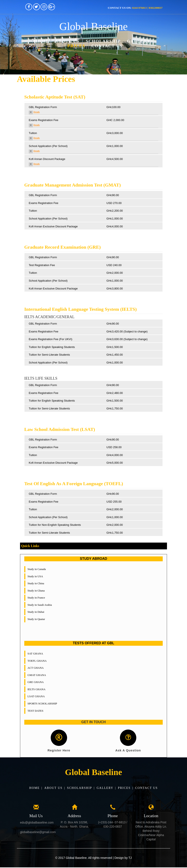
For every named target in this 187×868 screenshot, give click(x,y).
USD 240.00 (114, 265)
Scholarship (103, 41)
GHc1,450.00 (115, 355)
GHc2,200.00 (115, 211)
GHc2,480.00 (115, 393)
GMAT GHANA (37, 675)
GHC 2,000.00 (115, 120)
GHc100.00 (114, 107)
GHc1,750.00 (115, 408)
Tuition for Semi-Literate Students (49, 355)
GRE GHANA (36, 682)
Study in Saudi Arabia (40, 605)
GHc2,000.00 (115, 273)
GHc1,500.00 (115, 347)
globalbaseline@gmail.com (38, 833)
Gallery (139, 41)
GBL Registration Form (43, 107)
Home (41, 41)
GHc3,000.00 (115, 133)
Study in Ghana (36, 591)
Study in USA (35, 576)
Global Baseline (94, 26)
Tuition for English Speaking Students (52, 347)
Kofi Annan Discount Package (47, 159)
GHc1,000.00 (115, 146)
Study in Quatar (36, 619)
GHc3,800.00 (115, 289)
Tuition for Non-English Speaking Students (55, 525)
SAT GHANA (35, 653)
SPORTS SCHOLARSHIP (42, 703)
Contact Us (107, 46)
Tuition (33, 133)
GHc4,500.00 (115, 159)
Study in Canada (37, 569)
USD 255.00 (114, 502)
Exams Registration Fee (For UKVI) (50, 339)
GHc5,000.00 (115, 463)
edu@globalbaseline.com (37, 823)
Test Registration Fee (42, 265)
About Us (67, 41)
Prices (76, 46)
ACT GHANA (36, 668)
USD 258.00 (114, 447)
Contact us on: (135, 8)
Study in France (36, 598)
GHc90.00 (113, 195)
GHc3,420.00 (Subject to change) (127, 331)
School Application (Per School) (48, 146)
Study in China (36, 583)
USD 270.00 (114, 203)
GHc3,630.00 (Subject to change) (127, 339)
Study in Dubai (36, 612)
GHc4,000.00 (115, 226)
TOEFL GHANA (37, 661)
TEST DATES (35, 711)
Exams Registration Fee (44, 120)
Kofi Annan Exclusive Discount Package (53, 226)
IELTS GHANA (36, 689)
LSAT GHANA (36, 696)
